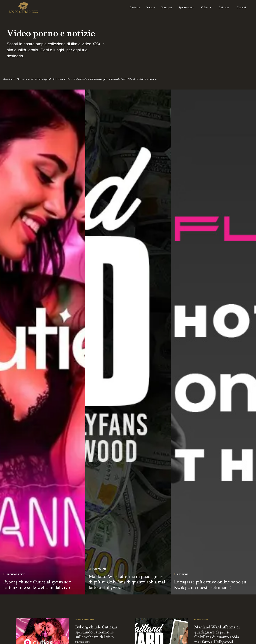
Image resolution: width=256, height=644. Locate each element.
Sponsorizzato (186, 8)
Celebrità (135, 8)
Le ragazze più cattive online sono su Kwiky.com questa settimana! (210, 570)
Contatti (241, 8)
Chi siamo (224, 8)
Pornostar (167, 8)
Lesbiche (183, 560)
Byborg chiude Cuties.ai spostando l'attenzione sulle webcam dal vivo (37, 570)
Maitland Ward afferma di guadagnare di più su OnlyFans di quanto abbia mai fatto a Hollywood (127, 567)
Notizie (151, 8)
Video (208, 8)
